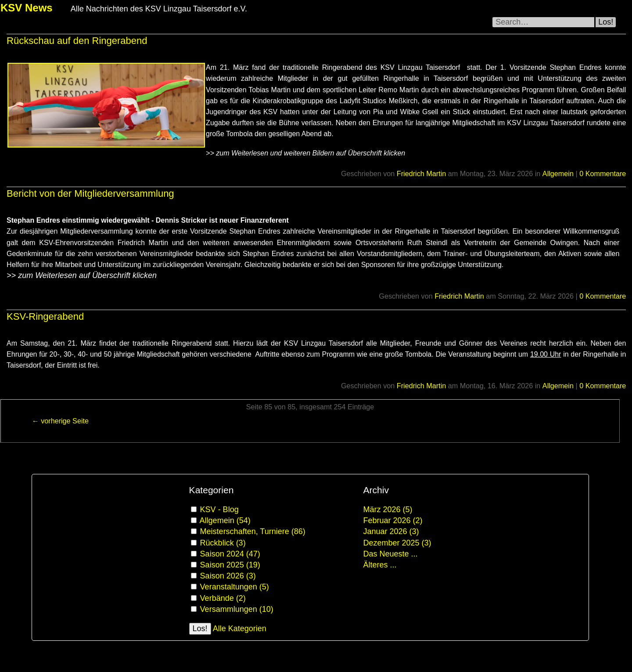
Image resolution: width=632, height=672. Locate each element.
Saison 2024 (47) (230, 554)
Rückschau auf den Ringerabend (77, 41)
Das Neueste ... (391, 554)
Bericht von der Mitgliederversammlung (90, 193)
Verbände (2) (223, 598)
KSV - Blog (219, 509)
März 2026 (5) (388, 509)
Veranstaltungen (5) (235, 587)
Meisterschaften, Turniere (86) (253, 531)
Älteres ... (380, 565)
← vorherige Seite (60, 421)
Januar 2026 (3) (391, 531)
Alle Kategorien (240, 629)
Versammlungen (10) (237, 609)
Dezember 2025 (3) (397, 543)
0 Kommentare (603, 173)
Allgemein (558, 173)
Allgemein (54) (225, 520)
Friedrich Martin (421, 173)
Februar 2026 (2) (393, 520)
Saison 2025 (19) (230, 565)
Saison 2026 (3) (228, 576)
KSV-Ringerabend (45, 316)
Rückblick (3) (223, 543)
